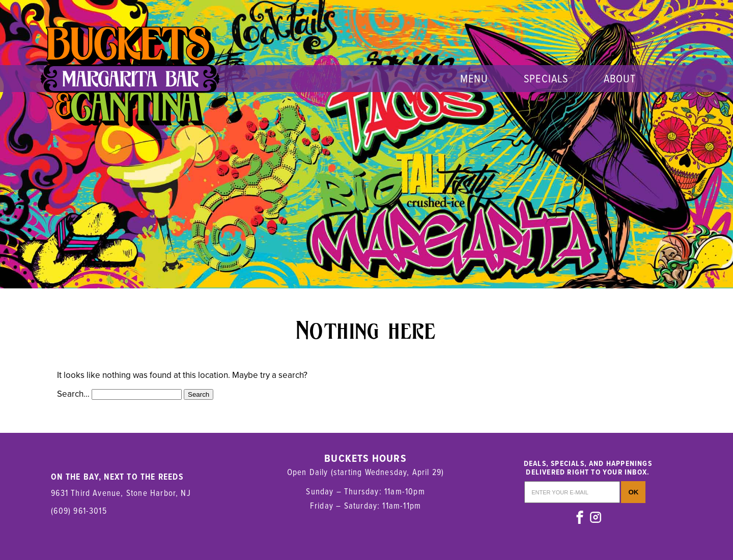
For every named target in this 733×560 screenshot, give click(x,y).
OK (633, 492)
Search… (73, 394)
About (620, 78)
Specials (546, 78)
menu (474, 78)
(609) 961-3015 (79, 510)
